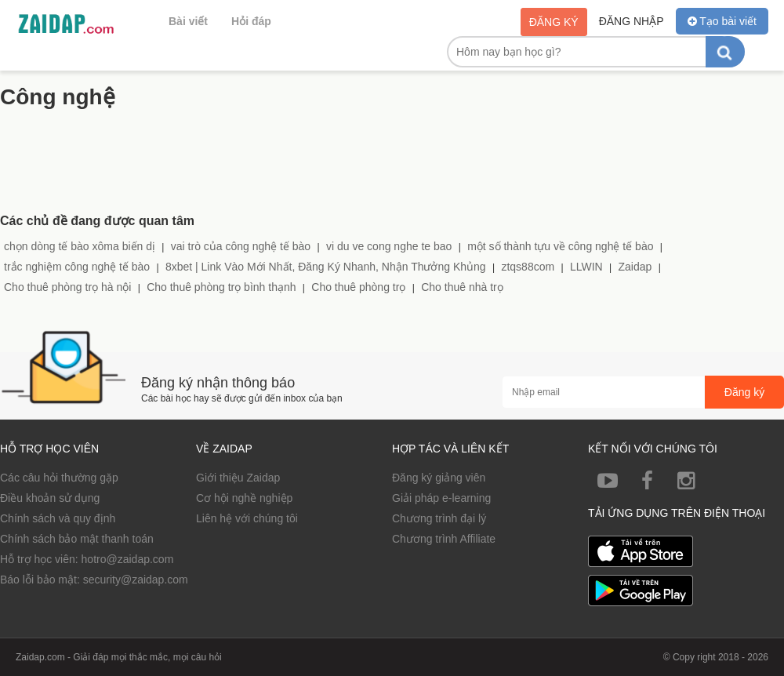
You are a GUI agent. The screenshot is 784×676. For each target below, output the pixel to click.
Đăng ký (554, 22)
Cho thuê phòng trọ (358, 287)
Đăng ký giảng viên (439, 478)
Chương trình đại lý (439, 518)
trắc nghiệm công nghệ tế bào (77, 267)
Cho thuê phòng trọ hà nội (67, 287)
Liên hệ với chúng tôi (247, 518)
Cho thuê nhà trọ (462, 287)
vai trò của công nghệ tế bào (241, 246)
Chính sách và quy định (58, 518)
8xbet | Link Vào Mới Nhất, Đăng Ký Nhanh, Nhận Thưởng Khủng (326, 267)
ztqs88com (528, 267)
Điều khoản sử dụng (50, 498)
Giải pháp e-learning (441, 498)
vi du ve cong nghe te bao (389, 246)
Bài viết (188, 21)
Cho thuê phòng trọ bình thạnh (221, 287)
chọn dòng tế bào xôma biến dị (80, 246)
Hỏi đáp (251, 21)
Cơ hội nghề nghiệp (244, 498)
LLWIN (586, 267)
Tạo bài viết (722, 21)
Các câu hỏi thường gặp (59, 478)
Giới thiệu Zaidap (238, 478)
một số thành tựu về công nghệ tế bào (560, 246)
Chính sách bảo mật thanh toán (77, 539)
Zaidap (635, 267)
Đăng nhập (632, 21)
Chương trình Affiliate (444, 539)
